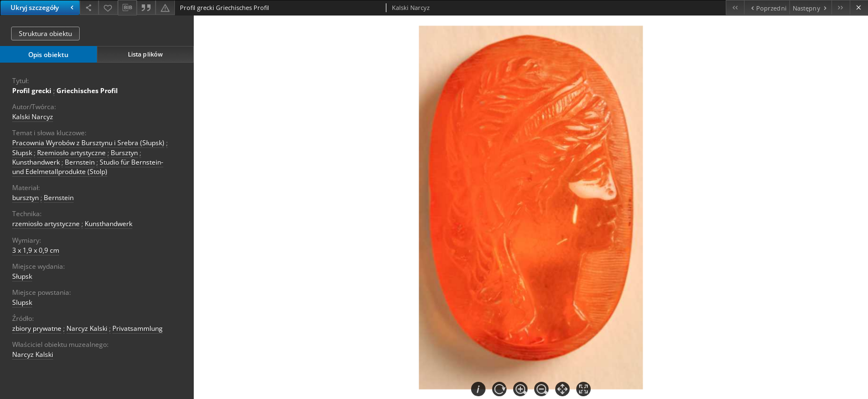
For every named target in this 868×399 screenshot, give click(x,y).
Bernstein (80, 162)
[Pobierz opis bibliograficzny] (127, 8)
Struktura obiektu (45, 34)
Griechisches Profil (87, 91)
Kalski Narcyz (33, 117)
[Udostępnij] (89, 7)
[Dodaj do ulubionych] (108, 7)
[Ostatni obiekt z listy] (841, 7)
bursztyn (25, 198)
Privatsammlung (138, 328)
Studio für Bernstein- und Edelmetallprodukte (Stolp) (88, 167)
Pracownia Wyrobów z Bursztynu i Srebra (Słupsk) (88, 143)
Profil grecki (32, 91)
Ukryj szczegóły (43, 7)
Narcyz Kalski (87, 328)
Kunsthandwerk (36, 162)
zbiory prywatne (37, 328)
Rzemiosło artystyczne (71, 153)
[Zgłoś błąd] (165, 7)
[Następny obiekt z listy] (810, 7)
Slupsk (22, 302)
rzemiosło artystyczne (46, 224)
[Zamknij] (859, 7)
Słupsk (22, 153)
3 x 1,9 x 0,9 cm (36, 250)
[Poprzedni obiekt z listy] (766, 7)
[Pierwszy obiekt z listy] (735, 7)
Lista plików (145, 54)
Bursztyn (124, 153)
